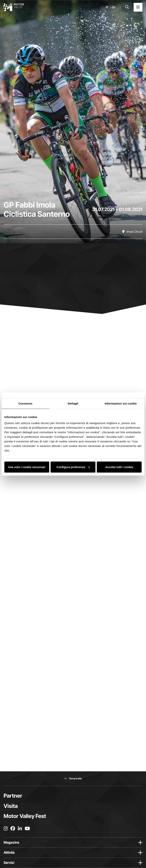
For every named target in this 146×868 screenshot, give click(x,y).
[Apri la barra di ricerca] (127, 7)
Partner (13, 796)
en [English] (114, 7)
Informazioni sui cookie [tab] (121, 403)
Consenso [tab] (25, 403)
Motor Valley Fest (25, 816)
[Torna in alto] (73, 779)
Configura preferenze (73, 467)
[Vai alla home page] (14, 7)
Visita (11, 806)
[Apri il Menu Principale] (138, 7)
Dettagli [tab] (73, 403)
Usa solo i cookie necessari (27, 467)
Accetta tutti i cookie (119, 467)
